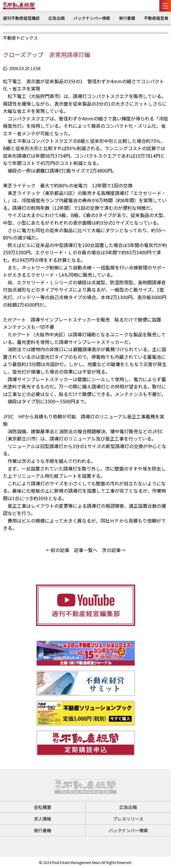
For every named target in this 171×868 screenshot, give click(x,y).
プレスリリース (128, 819)
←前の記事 (58, 550)
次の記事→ (114, 550)
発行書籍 (127, 18)
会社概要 (43, 807)
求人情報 (43, 819)
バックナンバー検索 (92, 18)
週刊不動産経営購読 (21, 18)
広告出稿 (57, 18)
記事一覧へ (86, 550)
